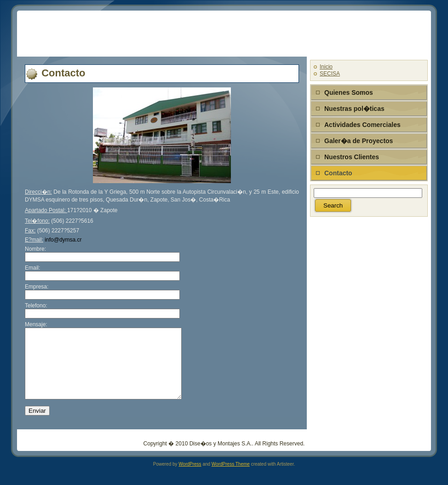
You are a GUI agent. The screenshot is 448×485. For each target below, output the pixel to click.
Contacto (63, 73)
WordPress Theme (231, 478)
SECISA (330, 74)
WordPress (190, 478)
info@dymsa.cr (63, 240)
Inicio (326, 67)
